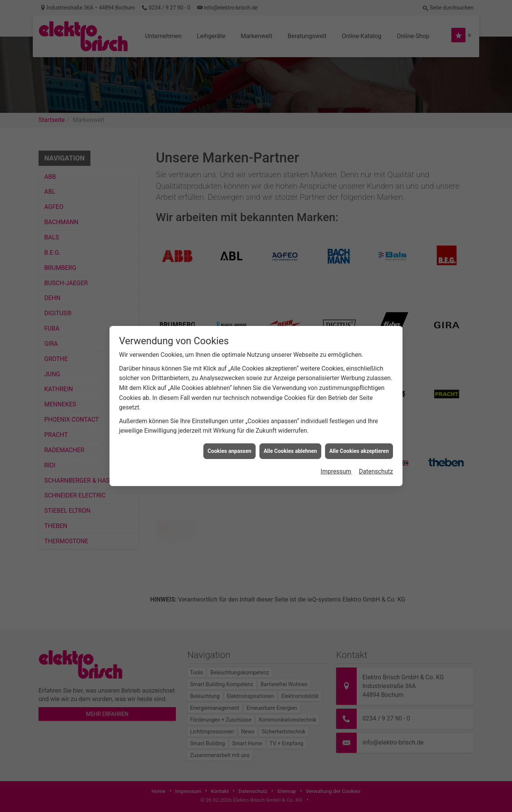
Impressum (336, 471)
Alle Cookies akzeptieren (359, 451)
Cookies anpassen (229, 451)
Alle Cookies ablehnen (290, 451)
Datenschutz (376, 471)
